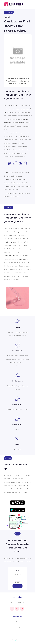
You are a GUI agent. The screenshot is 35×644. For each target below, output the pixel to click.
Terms (18, 621)
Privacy (17, 627)
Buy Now (17, 586)
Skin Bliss (17, 597)
